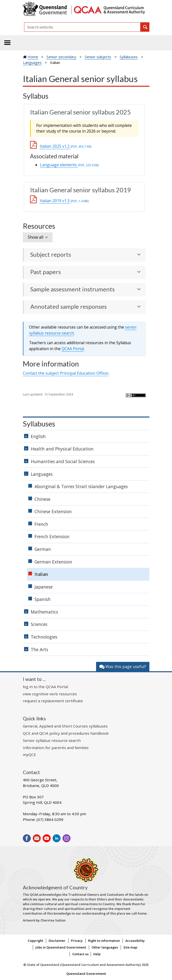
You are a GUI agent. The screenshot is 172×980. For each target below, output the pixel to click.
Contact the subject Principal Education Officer (66, 373)
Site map (130, 947)
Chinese (42, 499)
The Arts (39, 649)
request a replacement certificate (53, 701)
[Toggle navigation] (7, 43)
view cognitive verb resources (50, 694)
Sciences (39, 624)
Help (97, 954)
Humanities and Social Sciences (63, 461)
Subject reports (51, 254)
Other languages (105, 947)
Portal (73, 349)
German (43, 549)
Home (33, 57)
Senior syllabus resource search (52, 740)
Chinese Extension (53, 511)
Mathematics (44, 612)
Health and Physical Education (62, 449)
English (38, 436)
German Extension (53, 562)
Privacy (77, 941)
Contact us (80, 954)
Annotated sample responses (69, 307)
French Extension (52, 536)
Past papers (46, 272)
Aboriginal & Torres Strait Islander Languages (81, 486)
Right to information (104, 941)
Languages (32, 62)
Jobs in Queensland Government (61, 947)
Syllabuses (129, 57)
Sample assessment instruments (72, 289)
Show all (35, 237)
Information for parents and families (56, 748)
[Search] (82, 27)
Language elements (69, 165)
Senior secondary (61, 57)
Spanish (43, 599)
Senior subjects (98, 57)
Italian (41, 574)
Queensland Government (86, 974)
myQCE (29, 755)
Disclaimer (57, 941)
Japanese (44, 587)
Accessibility (135, 941)
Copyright (35, 941)
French (41, 524)
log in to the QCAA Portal (45, 687)
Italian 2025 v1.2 (66, 146)
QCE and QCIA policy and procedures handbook (66, 733)
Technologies (44, 637)
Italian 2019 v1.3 (64, 201)
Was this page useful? (123, 667)
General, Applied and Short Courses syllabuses (65, 726)
